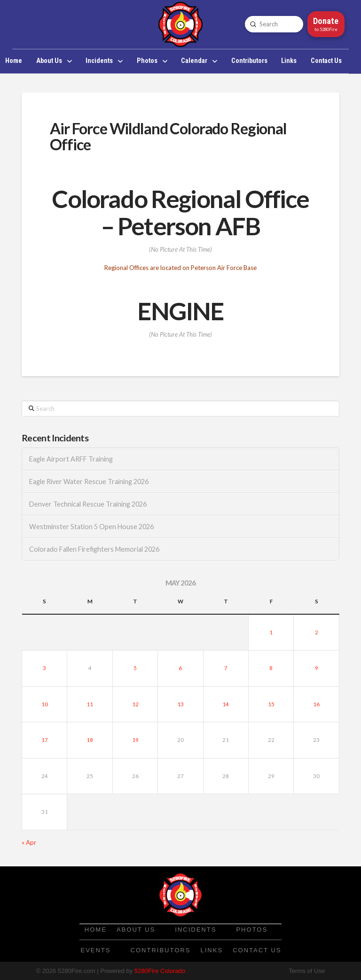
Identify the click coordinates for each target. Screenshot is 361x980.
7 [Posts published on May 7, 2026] (226, 668)
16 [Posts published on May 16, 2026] (316, 704)
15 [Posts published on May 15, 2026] (271, 704)
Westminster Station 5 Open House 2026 (91, 527)
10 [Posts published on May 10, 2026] (45, 704)
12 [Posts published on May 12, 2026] (135, 704)
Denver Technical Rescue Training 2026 (88, 504)
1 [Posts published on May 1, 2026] (271, 632)
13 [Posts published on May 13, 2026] (180, 704)
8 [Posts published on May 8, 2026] (271, 668)
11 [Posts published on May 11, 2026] (90, 704)
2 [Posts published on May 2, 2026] (317, 632)
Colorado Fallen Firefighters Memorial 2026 (94, 549)
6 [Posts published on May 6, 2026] (180, 668)
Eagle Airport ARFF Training (71, 459)
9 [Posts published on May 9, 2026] (317, 668)
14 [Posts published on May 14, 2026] (226, 704)
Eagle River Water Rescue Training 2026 (89, 482)
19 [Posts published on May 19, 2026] (135, 740)
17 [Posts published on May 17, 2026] (45, 740)
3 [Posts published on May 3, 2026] (44, 668)
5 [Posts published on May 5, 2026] (135, 668)
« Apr (29, 842)
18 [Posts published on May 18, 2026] (90, 740)
